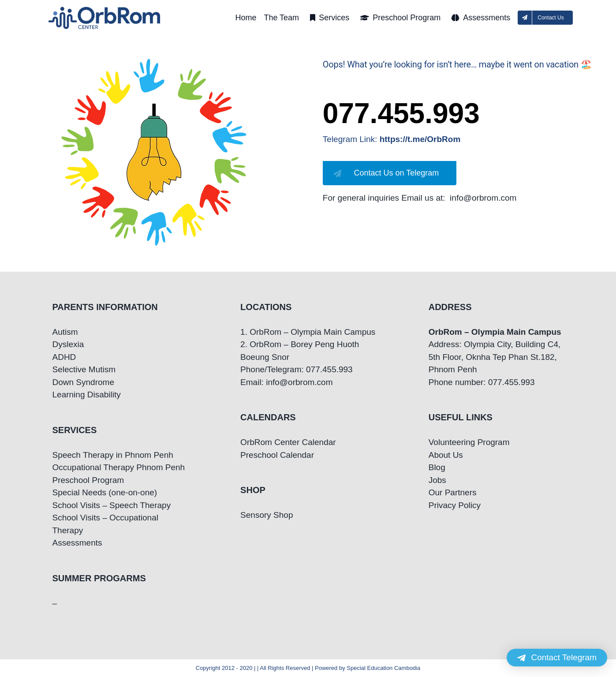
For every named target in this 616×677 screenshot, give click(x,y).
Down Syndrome (83, 382)
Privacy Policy (455, 505)
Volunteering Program (469, 442)
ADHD (64, 357)
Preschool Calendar (277, 455)
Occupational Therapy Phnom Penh (119, 467)
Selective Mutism (84, 369)
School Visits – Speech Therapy (112, 505)
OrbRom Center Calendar (288, 442)
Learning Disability (87, 395)
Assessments (77, 543)
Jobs (437, 480)
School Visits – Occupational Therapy (105, 524)
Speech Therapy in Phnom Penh (113, 455)
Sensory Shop (267, 515)
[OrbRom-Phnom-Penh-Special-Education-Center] (105, 9)
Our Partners (453, 492)
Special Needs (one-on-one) (105, 492)
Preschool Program (88, 480)
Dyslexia (68, 344)
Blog (437, 467)
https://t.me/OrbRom (420, 139)
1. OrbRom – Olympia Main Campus (308, 332)
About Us (446, 455)
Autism (65, 332)
